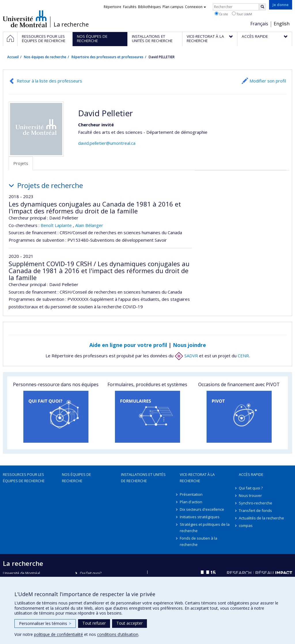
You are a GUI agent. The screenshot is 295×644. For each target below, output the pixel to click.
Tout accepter (129, 623)
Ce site (221, 14)
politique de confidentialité (58, 634)
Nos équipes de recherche (45, 57)
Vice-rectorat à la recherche (197, 478)
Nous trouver (250, 495)
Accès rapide (251, 474)
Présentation (191, 494)
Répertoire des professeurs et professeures (107, 57)
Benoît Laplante (56, 225)
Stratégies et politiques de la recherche (205, 527)
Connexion (195, 7)
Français (259, 24)
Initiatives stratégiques (200, 517)
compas (246, 525)
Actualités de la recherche (261, 518)
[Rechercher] (262, 7)
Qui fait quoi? (91, 573)
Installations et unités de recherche (143, 478)
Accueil (13, 57)
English (282, 24)
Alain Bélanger (89, 225)
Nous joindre (189, 345)
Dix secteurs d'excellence (202, 509)
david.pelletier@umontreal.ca (107, 143)
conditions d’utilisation (118, 634)
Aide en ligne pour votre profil (128, 345)
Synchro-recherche (256, 503)
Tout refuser (94, 623)
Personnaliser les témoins (45, 623)
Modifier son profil (268, 81)
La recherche (71, 25)
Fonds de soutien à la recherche (198, 541)
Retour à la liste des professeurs (49, 81)
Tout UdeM (242, 14)
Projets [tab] (21, 163)
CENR (243, 356)
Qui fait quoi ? (251, 488)
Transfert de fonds (255, 510)
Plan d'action (191, 502)
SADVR (186, 356)
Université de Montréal (25, 19)
